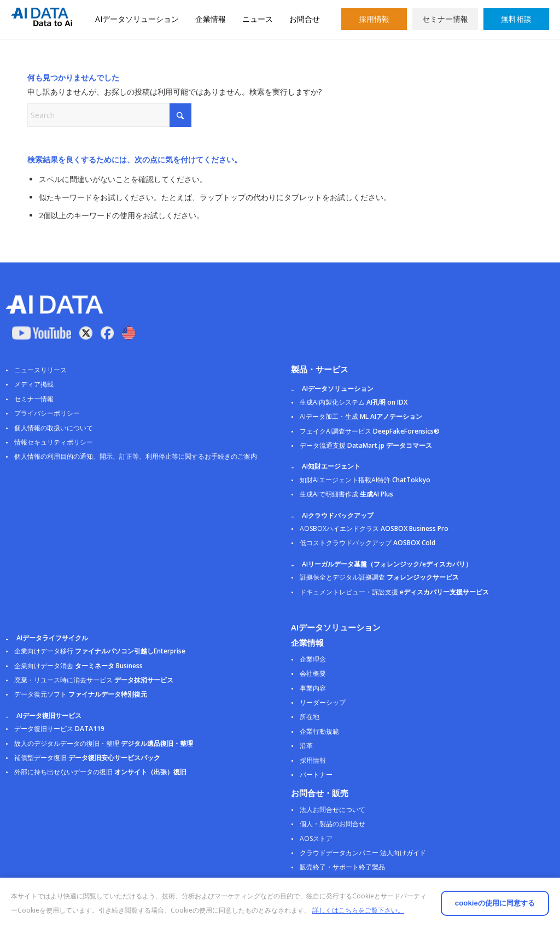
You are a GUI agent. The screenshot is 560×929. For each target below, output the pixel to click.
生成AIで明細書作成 (346, 494)
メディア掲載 (34, 384)
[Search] (109, 115)
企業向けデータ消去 (78, 666)
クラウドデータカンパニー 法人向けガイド (363, 853)
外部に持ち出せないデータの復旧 (100, 772)
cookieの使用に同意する (451, 896)
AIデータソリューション (137, 19)
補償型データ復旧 (87, 758)
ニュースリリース (40, 370)
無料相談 (516, 19)
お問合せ (305, 19)
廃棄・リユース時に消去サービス (94, 680)
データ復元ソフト (81, 694)
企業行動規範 (319, 731)
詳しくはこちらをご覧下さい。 (118, 910)
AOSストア (316, 839)
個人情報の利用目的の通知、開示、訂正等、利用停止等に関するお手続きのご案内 (136, 456)
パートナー (316, 775)
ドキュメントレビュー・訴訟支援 (394, 592)
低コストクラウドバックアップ (367, 543)
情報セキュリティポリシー (54, 442)
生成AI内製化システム (354, 402)
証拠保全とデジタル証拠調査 (379, 577)
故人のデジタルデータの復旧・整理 (104, 743)
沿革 (306, 746)
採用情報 (374, 19)
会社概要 (313, 673)
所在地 (310, 717)
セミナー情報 (445, 19)
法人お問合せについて (332, 810)
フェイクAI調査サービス (370, 431)
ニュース (258, 19)
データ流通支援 (366, 445)
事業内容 (313, 688)
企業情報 (211, 19)
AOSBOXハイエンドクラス (374, 528)
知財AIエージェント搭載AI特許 (365, 480)
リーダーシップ (323, 702)
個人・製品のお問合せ (332, 824)
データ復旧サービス (59, 729)
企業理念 (313, 659)
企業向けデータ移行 (100, 651)
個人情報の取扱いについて (54, 428)
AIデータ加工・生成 (361, 416)
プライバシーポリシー (47, 413)
